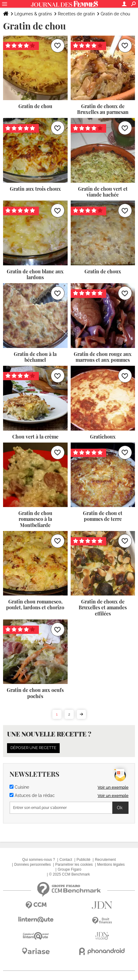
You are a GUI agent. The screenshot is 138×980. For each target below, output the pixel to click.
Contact (66, 860)
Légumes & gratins (33, 14)
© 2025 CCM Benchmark (69, 874)
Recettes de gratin (76, 14)
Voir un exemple (113, 787)
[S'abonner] (69, 808)
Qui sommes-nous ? (38, 860)
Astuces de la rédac (32, 795)
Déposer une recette (33, 748)
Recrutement (105, 860)
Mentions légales (111, 865)
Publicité (83, 860)
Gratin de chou (115, 14)
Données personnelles (32, 865)
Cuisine (19, 787)
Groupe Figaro (69, 869)
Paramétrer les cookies (74, 865)
